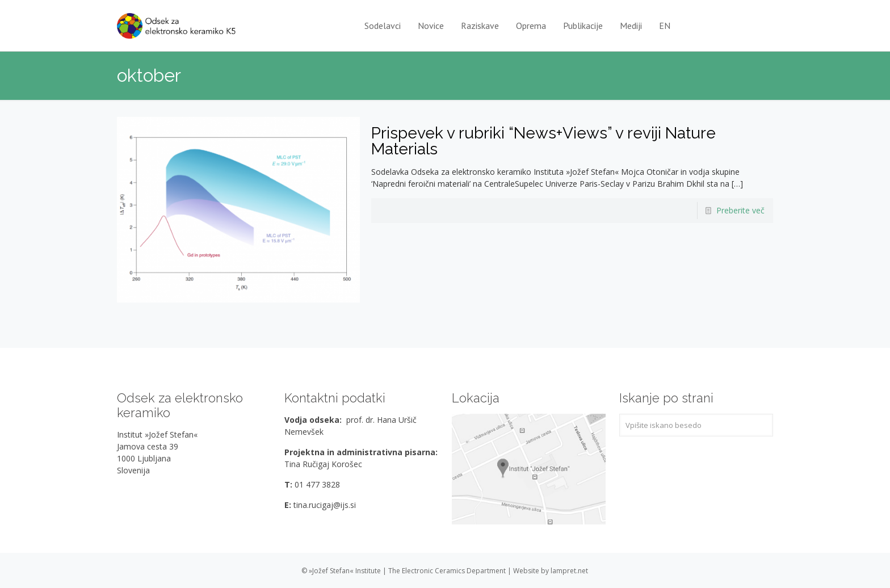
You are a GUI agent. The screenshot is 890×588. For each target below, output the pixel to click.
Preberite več (740, 210)
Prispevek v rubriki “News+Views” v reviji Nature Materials (543, 141)
